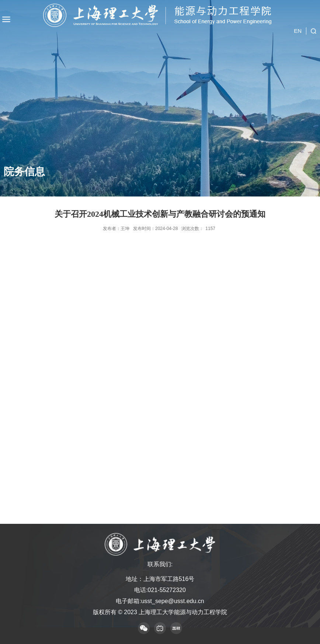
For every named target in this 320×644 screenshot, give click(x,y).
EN (298, 31)
